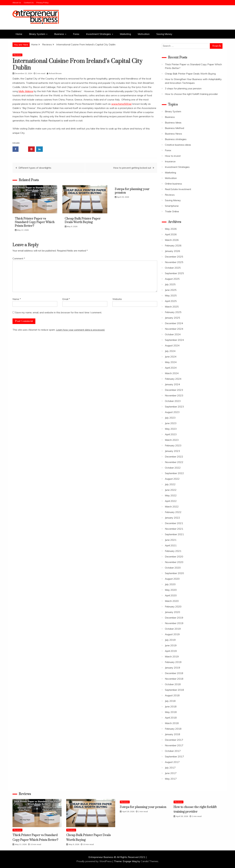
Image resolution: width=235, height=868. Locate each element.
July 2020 (170, 584)
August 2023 (172, 412)
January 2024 (172, 384)
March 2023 (172, 440)
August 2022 (172, 479)
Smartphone (172, 206)
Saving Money (164, 34)
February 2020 (173, 606)
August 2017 (172, 762)
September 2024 (174, 340)
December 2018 (174, 673)
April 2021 (171, 545)
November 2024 (174, 329)
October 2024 (173, 334)
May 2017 (171, 779)
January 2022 (172, 518)
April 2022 (171, 501)
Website (117, 299)
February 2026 (173, 245)
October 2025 (173, 268)
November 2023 (174, 395)
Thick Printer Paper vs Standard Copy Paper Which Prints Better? (35, 222)
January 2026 (172, 251)
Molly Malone (26, 91)
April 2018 (171, 718)
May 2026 (171, 229)
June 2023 (171, 423)
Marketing (125, 34)
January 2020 (172, 612)
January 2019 (172, 668)
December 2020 (174, 557)
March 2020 (172, 601)
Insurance (170, 161)
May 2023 (171, 429)
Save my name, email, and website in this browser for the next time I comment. (59, 312)
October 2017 (173, 751)
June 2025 (171, 290)
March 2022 (172, 507)
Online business (173, 184)
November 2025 (174, 262)
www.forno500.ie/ (121, 104)
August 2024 (172, 345)
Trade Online (172, 211)
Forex (76, 34)
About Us (17, 3)
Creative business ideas (178, 145)
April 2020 (171, 595)
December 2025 (174, 257)
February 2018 (173, 729)
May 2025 (171, 295)
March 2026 (172, 240)
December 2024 (174, 323)
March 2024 (172, 373)
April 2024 (171, 368)
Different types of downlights (35, 168)
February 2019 (173, 662)
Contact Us (29, 3)
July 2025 (170, 284)
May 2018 (171, 712)
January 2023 (172, 451)
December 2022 (174, 457)
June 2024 (171, 357)
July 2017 (170, 768)
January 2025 (172, 318)
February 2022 (173, 512)
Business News (173, 134)
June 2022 (171, 490)
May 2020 (171, 590)
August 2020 (172, 579)
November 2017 (174, 745)
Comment (19, 258)
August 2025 (172, 279)
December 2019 (174, 618)
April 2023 (171, 434)
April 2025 (171, 301)
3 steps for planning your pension (132, 191)
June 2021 (171, 540)
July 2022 (170, 484)
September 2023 (174, 407)
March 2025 (172, 307)
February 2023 (173, 445)
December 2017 (174, 740)
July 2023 (170, 418)
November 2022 (174, 462)
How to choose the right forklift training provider (191, 94)
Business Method (174, 128)
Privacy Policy (42, 3)
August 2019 (172, 634)
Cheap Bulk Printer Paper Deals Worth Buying (83, 220)
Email (66, 299)
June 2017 (171, 773)
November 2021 (174, 529)
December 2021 (174, 523)
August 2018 (172, 695)
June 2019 (171, 645)
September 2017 (174, 756)
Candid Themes (150, 861)
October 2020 (173, 568)
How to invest (173, 156)
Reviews (17, 55)
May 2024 (171, 362)
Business (59, 34)
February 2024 (173, 379)
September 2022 (174, 473)
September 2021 (174, 534)
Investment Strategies (99, 34)
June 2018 (171, 706)
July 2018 (170, 701)
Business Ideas (173, 123)
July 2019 (170, 640)
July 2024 (170, 351)
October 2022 (173, 468)
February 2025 (173, 312)
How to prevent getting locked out (132, 168)
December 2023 (174, 390)
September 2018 (174, 690)
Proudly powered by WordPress (94, 861)
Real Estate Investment (178, 189)
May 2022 (171, 495)
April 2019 (171, 651)
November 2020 (174, 562)
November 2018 (174, 679)
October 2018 (173, 684)
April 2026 (171, 234)
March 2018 (172, 723)
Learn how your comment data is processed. (80, 330)
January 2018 (172, 734)
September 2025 (174, 273)
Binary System (37, 34)
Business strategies (176, 139)
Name (17, 299)
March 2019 (172, 656)
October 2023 (173, 401)
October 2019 (173, 629)
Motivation (144, 34)
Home (19, 34)
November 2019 (174, 623)
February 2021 (173, 551)
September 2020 (174, 573)
